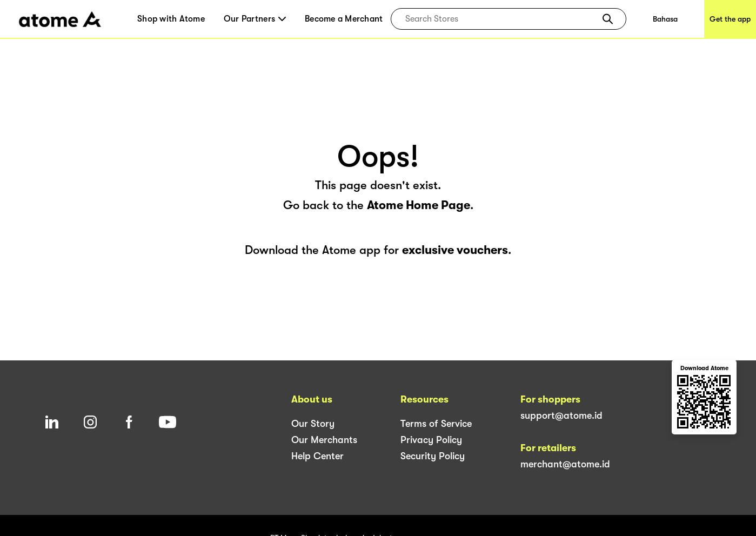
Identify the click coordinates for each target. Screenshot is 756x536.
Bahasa (665, 19)
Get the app (730, 19)
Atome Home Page (419, 205)
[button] (608, 19)
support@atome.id (561, 416)
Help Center (317, 456)
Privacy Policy (431, 440)
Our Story (313, 424)
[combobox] (501, 19)
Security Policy (433, 456)
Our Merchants (324, 440)
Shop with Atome (171, 19)
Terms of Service (436, 424)
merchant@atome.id (565, 464)
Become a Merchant (344, 19)
